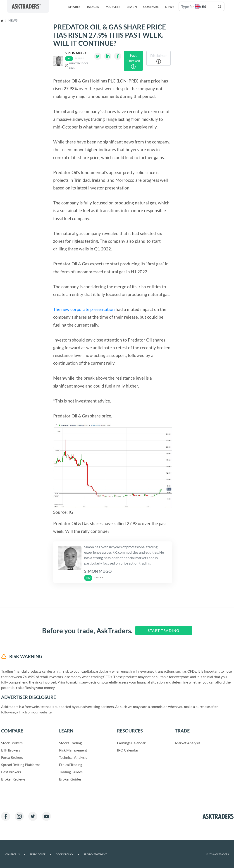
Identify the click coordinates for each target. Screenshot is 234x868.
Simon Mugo (75, 53)
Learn (132, 7)
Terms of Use (41, 854)
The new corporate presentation (84, 309)
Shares (74, 7)
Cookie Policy (68, 854)
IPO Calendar (128, 750)
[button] (201, 6)
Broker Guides (70, 779)
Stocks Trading (70, 743)
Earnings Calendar (131, 743)
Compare (151, 7)
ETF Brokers (11, 750)
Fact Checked (133, 61)
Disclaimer (159, 58)
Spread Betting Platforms (21, 765)
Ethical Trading (71, 765)
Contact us (15, 854)
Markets (113, 7)
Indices (93, 7)
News (13, 20)
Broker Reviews (13, 779)
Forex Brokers (12, 757)
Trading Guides (71, 772)
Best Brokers (11, 772)
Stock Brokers (12, 743)
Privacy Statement (95, 854)
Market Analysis (188, 743)
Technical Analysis (73, 757)
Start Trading (164, 630)
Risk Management (73, 750)
